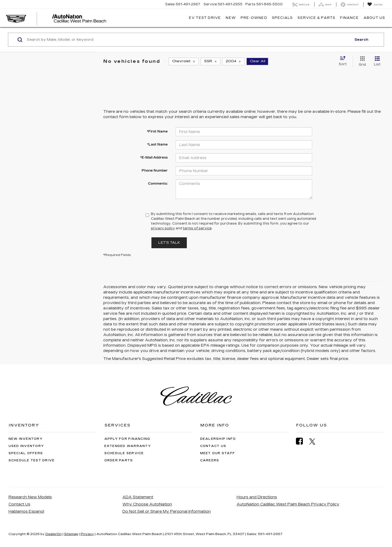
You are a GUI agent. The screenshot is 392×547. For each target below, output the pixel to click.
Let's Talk (169, 243)
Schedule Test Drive (32, 460)
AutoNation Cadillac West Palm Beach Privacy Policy (288, 504)
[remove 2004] (233, 61)
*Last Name (157, 144)
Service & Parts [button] (316, 18)
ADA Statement (138, 497)
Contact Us (213, 446)
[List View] (377, 61)
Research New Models (30, 497)
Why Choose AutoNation (147, 504)
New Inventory (26, 439)
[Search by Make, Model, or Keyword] (188, 40)
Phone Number (155, 171)
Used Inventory (26, 446)
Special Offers (26, 453)
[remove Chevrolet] (184, 61)
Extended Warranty (128, 446)
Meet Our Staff (218, 453)
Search (361, 40)
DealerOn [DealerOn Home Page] (54, 534)
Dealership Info (218, 439)
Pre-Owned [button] (254, 18)
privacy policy (163, 228)
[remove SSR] (210, 61)
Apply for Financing (127, 439)
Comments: (158, 184)
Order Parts (119, 460)
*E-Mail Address (154, 158)
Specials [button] (282, 18)
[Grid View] (361, 61)
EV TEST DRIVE (205, 18)
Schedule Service (124, 453)
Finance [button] (349, 18)
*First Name (157, 131)
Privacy (87, 534)
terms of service (197, 228)
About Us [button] (374, 18)
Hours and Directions (257, 497)
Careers (210, 460)
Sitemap (71, 534)
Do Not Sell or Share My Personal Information (167, 511)
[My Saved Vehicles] (375, 5)
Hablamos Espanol (26, 511)
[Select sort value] (344, 61)
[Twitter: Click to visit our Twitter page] (315, 441)
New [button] (231, 18)
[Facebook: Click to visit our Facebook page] (302, 441)
